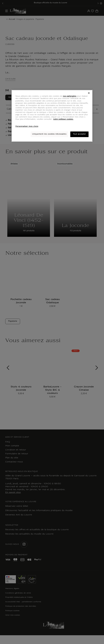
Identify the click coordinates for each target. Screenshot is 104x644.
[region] (52, 116)
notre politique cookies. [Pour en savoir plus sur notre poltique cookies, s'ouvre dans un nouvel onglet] (63, 119)
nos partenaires (70, 96)
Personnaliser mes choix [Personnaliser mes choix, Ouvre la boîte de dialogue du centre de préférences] (27, 126)
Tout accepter (79, 134)
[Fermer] (89, 93)
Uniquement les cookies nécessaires (49, 134)
